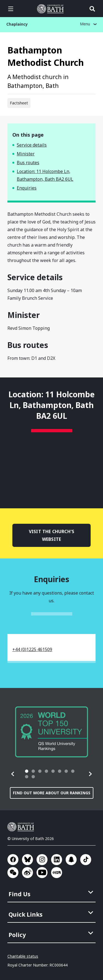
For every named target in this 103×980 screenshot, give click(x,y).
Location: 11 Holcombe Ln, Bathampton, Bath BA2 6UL (45, 175)
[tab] (27, 771)
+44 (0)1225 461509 (32, 649)
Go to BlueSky (27, 860)
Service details (32, 145)
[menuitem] (52, 892)
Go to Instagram (42, 860)
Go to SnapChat (71, 860)
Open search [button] (92, 9)
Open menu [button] (11, 9)
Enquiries (27, 188)
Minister (26, 154)
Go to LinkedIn (57, 860)
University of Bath (22, 827)
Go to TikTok (86, 860)
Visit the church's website (51, 535)
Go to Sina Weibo (27, 873)
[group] (52, 732)
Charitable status (23, 956)
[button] (13, 774)
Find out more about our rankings (52, 793)
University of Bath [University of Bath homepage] (52, 9)
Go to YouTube (42, 873)
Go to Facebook (13, 860)
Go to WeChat (13, 873)
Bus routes (28, 163)
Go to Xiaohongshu (57, 873)
